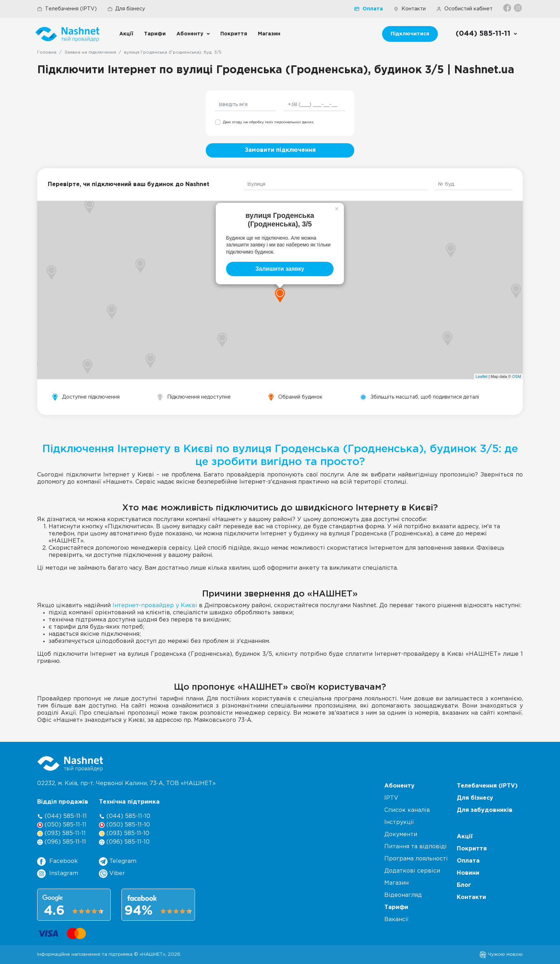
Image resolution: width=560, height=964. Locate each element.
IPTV (391, 798)
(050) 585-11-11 (62, 825)
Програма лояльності (416, 859)
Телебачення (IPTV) (67, 9)
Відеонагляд (403, 895)
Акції (126, 34)
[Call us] (487, 34)
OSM (517, 376)
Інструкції (399, 822)
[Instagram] (518, 8)
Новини (468, 873)
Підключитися (410, 34)
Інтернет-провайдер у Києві (155, 606)
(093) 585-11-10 (124, 833)
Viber (112, 874)
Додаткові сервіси (412, 871)
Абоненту (190, 34)
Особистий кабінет (464, 9)
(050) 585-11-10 (124, 825)
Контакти (410, 9)
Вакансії (396, 920)
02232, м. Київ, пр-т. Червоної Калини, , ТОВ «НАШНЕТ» (126, 783)
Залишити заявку (280, 269)
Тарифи (155, 34)
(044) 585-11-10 (125, 816)
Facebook (57, 861)
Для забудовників (485, 810)
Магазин (269, 34)
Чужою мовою (501, 954)
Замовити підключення (280, 150)
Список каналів (407, 810)
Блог (464, 885)
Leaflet (482, 376)
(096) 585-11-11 (62, 842)
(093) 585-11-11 (61, 833)
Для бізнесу (126, 9)
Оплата (369, 9)
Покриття (234, 34)
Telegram (118, 861)
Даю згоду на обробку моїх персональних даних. (269, 122)
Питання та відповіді (416, 847)
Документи (401, 835)
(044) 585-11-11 (62, 816)
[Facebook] (508, 8)
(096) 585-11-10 (124, 842)
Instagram (58, 874)
